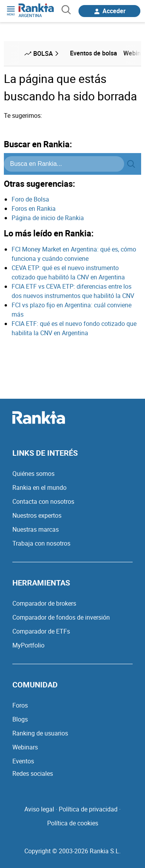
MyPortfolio (28, 645)
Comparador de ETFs (41, 631)
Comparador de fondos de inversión (61, 617)
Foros (20, 705)
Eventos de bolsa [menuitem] (94, 53)
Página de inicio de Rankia (48, 218)
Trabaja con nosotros (41, 543)
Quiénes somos (33, 474)
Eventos (23, 761)
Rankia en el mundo (39, 487)
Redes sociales (33, 773)
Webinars (25, 747)
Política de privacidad (88, 809)
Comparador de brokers (44, 603)
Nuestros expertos (37, 515)
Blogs (20, 719)
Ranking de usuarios (40, 733)
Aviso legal (39, 809)
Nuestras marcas (36, 529)
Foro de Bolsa (30, 199)
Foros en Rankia (34, 208)
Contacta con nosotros (43, 501)
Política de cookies (73, 823)
